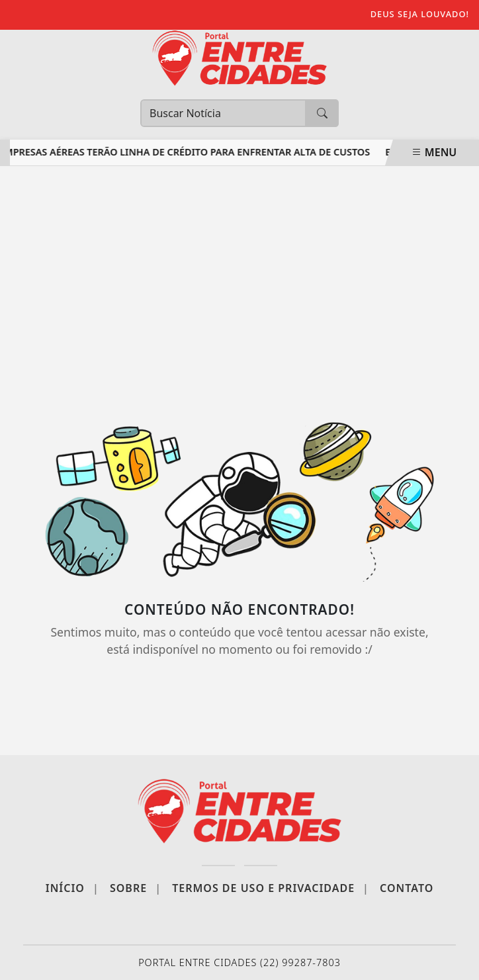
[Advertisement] (239, 285)
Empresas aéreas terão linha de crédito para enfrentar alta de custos (186, 152)
